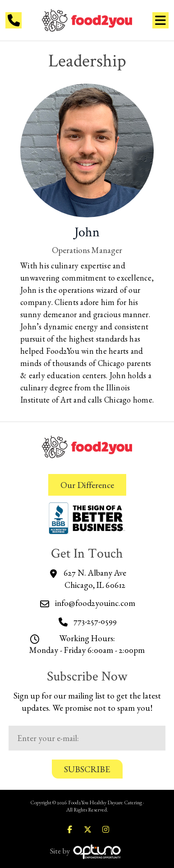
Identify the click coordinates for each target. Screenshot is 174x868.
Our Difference (87, 485)
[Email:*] (87, 738)
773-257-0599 (95, 621)
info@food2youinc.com (95, 603)
